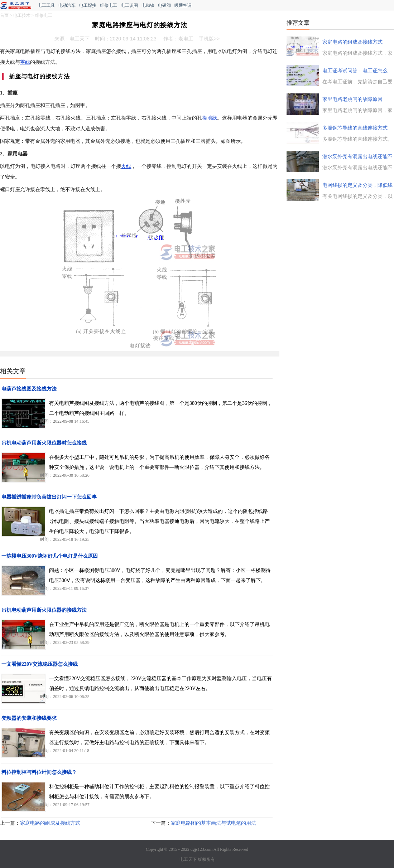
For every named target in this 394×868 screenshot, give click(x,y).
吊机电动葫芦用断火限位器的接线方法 (44, 610)
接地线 (210, 118)
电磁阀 (164, 5)
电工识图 (129, 5)
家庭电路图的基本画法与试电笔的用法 (213, 823)
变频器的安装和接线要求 (29, 718)
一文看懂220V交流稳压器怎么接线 (40, 664)
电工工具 (46, 5)
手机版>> (209, 39)
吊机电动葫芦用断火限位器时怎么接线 (44, 443)
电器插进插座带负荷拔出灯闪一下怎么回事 (49, 497)
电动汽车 (67, 5)
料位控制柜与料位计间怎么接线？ (39, 772)
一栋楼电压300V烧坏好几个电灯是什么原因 (50, 556)
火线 (126, 166)
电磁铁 (148, 5)
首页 (4, 15)
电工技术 (22, 15)
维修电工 (109, 5)
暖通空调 (183, 5)
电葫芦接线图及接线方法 (29, 389)
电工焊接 (88, 5)
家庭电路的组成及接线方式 (50, 823)
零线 (25, 62)
